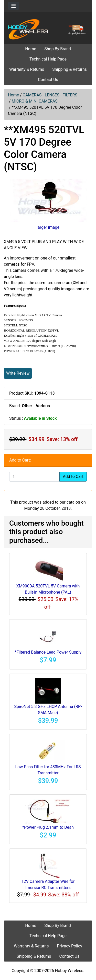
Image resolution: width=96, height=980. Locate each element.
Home (31, 49)
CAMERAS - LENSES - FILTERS (50, 95)
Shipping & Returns (70, 69)
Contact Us (48, 80)
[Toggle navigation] (14, 6)
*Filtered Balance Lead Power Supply (48, 652)
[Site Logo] (48, 29)
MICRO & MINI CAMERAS (35, 101)
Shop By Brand (58, 49)
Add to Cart (73, 477)
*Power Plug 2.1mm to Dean (48, 827)
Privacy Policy (70, 946)
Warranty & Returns (27, 69)
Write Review (18, 373)
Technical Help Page (48, 59)
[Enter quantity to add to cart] (34, 477)
